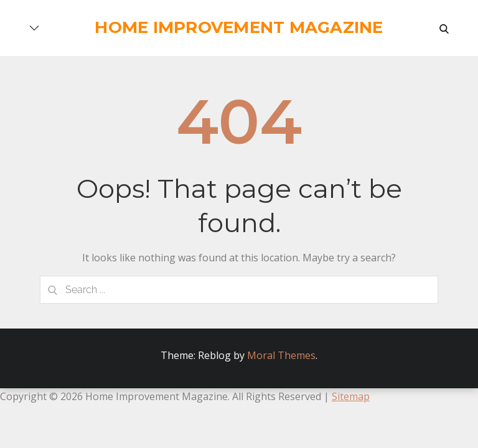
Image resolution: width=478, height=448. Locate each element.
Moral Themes (281, 355)
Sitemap (351, 396)
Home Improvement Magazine (239, 27)
